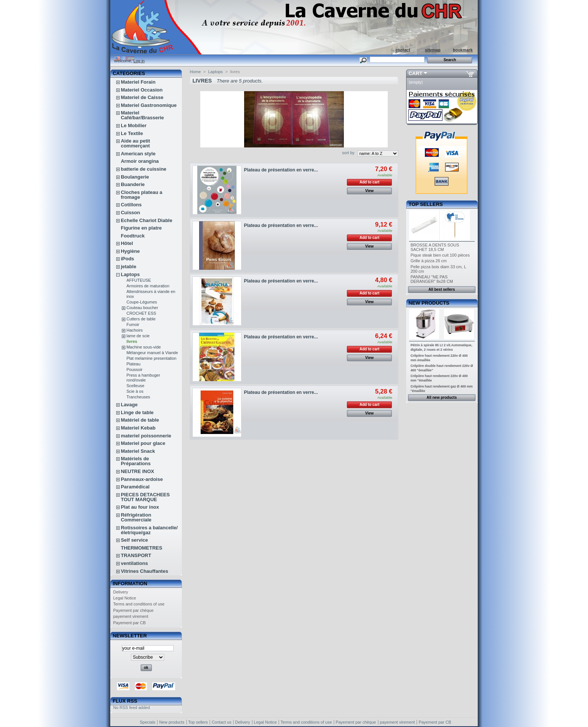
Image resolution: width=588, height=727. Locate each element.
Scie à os (135, 391)
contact (403, 50)
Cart (416, 73)
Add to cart (370, 182)
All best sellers (442, 289)
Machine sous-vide (144, 347)
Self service (134, 540)
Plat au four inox (140, 507)
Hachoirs (134, 330)
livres (132, 341)
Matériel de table (140, 420)
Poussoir (134, 370)
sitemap (433, 50)
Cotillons (131, 205)
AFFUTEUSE (139, 280)
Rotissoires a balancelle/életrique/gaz (149, 530)
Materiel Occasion (142, 90)
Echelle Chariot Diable (146, 220)
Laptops (130, 274)
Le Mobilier (134, 125)
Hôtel (127, 243)
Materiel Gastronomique (149, 105)
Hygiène (130, 251)
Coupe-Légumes (142, 302)
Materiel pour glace (143, 443)
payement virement (131, 616)
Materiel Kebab (138, 428)
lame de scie (138, 336)
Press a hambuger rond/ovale (143, 378)
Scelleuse (135, 386)
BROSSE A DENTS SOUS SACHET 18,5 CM (435, 247)
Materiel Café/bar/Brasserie (142, 115)
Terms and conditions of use (139, 604)
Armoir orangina (140, 161)
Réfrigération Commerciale (136, 517)
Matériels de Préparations (136, 461)
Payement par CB (130, 623)
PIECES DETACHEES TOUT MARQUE (145, 497)
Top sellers (426, 204)
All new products (442, 397)
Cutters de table (141, 319)
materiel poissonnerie (146, 436)
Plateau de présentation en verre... (281, 170)
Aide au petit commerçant (135, 143)
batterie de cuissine (143, 169)
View (370, 191)
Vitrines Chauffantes (144, 571)
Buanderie (133, 184)
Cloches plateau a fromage (142, 195)
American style (138, 154)
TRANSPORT (136, 555)
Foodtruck (133, 236)
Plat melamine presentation (151, 358)
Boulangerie (135, 177)
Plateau (133, 364)
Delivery (121, 592)
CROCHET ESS (141, 313)
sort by (348, 153)
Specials (148, 722)
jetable (128, 267)
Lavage (129, 405)
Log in (139, 61)
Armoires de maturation (148, 286)
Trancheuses (138, 397)
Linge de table (137, 412)
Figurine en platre (141, 228)
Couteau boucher (142, 308)
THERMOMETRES (142, 548)
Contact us (221, 722)
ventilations (134, 563)
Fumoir (133, 324)
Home (195, 72)
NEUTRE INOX (137, 471)
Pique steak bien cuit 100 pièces (440, 255)
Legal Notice (125, 598)
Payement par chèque (133, 610)
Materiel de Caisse (142, 97)
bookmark (463, 50)
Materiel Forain (138, 82)
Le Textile (132, 133)
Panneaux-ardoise (142, 479)
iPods (127, 259)
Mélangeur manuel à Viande (152, 353)
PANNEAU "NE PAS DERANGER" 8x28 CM (432, 279)
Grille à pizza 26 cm (429, 261)
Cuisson (130, 213)
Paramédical (135, 487)
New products (429, 303)
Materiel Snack (138, 451)
